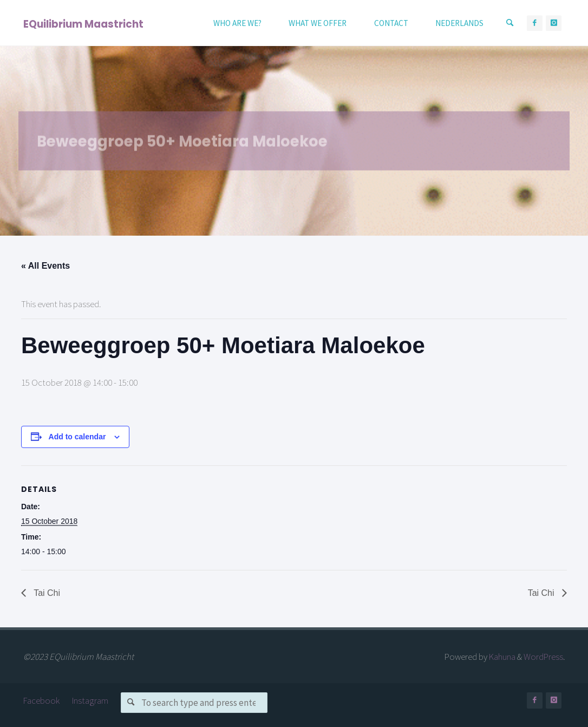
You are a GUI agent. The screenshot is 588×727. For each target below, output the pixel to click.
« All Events (45, 266)
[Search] (510, 23)
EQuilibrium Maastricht (83, 24)
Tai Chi (46, 593)
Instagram (90, 700)
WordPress (543, 657)
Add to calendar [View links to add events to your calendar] (77, 437)
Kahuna (501, 657)
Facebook (41, 700)
